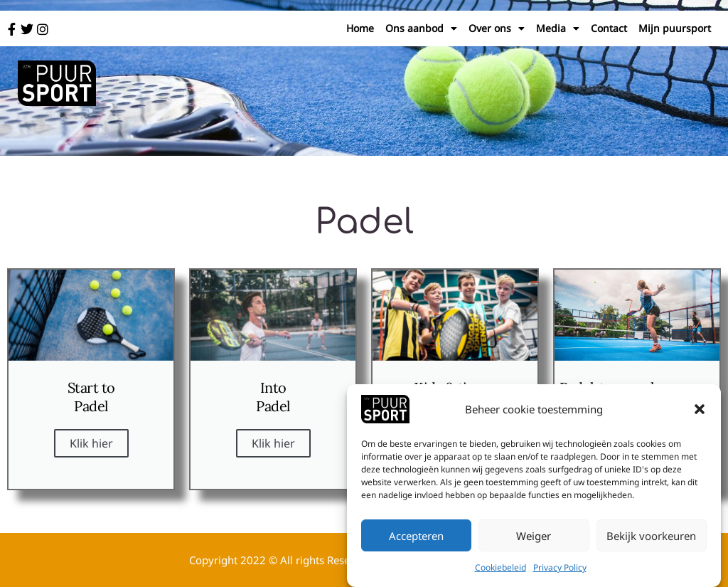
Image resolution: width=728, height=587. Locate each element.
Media (558, 28)
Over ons (497, 28)
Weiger (534, 537)
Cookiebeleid (500, 569)
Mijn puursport (675, 28)
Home (360, 28)
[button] (700, 411)
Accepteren (416, 537)
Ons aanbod (421, 28)
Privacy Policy (560, 569)
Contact (609, 28)
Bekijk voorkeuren (651, 537)
